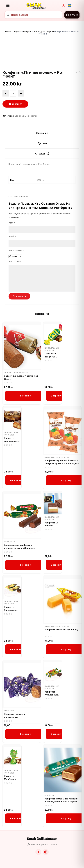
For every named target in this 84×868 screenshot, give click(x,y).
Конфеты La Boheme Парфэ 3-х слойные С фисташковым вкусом (52, 524)
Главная (7, 31)
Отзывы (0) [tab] (42, 154)
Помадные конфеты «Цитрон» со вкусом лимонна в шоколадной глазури (52, 355)
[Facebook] (38, 852)
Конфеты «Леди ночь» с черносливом (77, 74)
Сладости (17, 31)
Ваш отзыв (15, 261)
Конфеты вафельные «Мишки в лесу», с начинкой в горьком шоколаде (62, 800)
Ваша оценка (16, 250)
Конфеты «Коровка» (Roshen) (61, 630)
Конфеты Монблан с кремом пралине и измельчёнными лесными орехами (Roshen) (12, 778)
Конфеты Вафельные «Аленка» (11, 609)
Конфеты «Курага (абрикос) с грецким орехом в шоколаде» (62, 462)
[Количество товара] (13, 93)
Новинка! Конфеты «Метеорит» (15, 716)
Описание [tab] (42, 133)
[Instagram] (46, 852)
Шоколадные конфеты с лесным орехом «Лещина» (19, 547)
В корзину (16, 104)
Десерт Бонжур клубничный (80, 74)
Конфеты (27, 31)
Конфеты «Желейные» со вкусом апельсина (52, 693)
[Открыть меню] (8, 6)
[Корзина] (72, 15)
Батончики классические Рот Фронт (21, 377)
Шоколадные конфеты (43, 31)
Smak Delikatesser (42, 839)
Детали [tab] (42, 143)
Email (12, 236)
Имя (12, 223)
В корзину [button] (26, 396)
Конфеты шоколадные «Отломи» (11, 440)
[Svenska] (70, 6)
